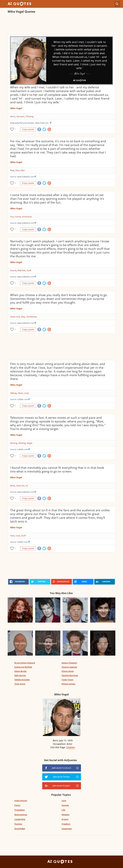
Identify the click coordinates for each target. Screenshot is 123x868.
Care (18, 536)
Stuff (29, 270)
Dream (65, 819)
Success (65, 805)
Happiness (67, 829)
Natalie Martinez (70, 675)
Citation (71, 747)
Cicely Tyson (67, 680)
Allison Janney (68, 684)
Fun (12, 217)
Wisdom (65, 815)
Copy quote (28, 129)
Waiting (22, 443)
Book (13, 486)
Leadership (20, 819)
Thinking (29, 116)
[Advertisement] (61, 24)
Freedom (66, 824)
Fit (27, 486)
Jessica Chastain (69, 663)
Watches (21, 270)
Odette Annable (22, 680)
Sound (13, 270)
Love (64, 801)
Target (30, 443)
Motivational (21, 815)
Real (12, 170)
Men (23, 170)
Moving (14, 443)
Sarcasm (20, 116)
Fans (12, 536)
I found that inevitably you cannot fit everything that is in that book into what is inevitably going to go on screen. (57, 470)
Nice (17, 170)
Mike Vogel (16, 108)
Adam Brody (20, 671)
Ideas (20, 393)
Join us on (62, 768)
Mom (13, 116)
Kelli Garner (20, 675)
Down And (15, 317)
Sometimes (32, 317)
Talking (13, 393)
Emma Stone (68, 671)
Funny (17, 805)
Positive (18, 824)
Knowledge (20, 829)
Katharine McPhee (23, 667)
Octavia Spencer (69, 667)
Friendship (20, 810)
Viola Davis (20, 684)
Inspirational (21, 801)
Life (63, 810)
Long (26, 393)
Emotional (27, 217)
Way (23, 317)
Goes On (20, 486)
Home (18, 217)
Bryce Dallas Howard (25, 663)
